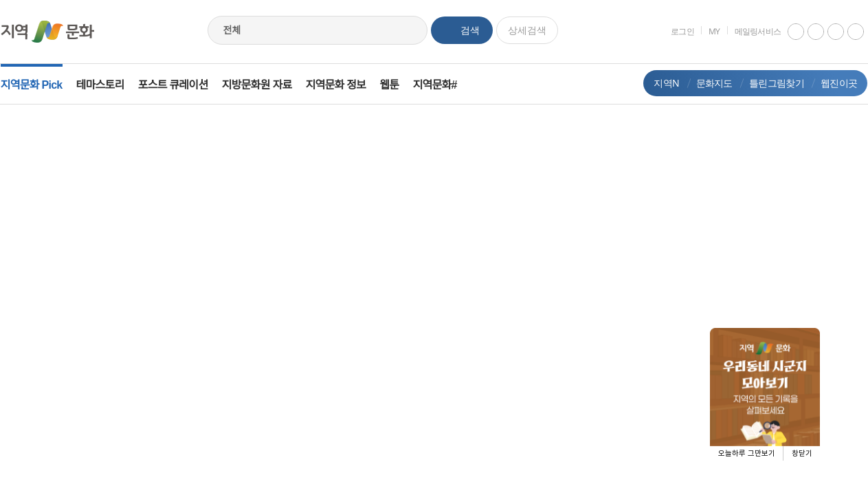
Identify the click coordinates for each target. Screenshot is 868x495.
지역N (657, 83)
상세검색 (527, 30)
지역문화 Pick (41, 85)
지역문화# (445, 85)
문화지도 (704, 83)
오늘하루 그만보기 (747, 453)
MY (705, 31)
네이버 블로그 (846, 32)
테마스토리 (110, 85)
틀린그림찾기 (767, 83)
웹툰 (399, 85)
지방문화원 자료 (267, 85)
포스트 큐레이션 (183, 85)
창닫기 (802, 453)
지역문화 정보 (346, 85)
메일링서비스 (748, 31)
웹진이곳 (829, 83)
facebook (826, 32)
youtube (786, 32)
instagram (806, 32)
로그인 (673, 31)
